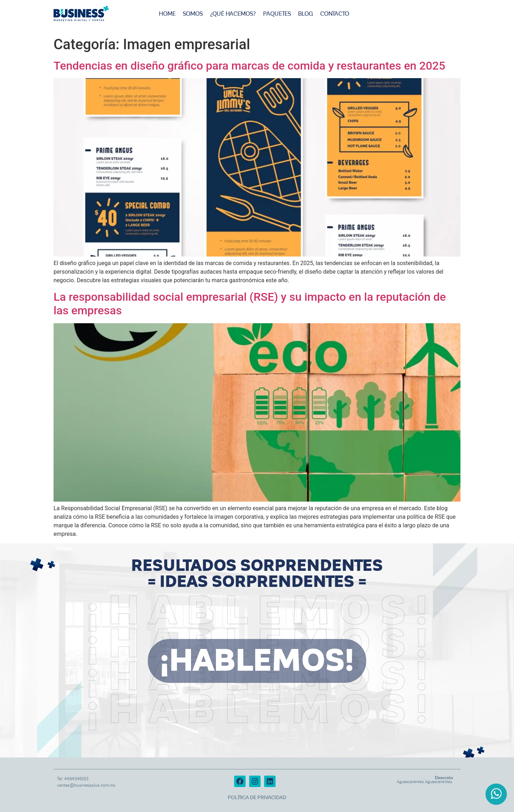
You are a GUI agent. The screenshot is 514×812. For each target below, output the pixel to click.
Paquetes (277, 14)
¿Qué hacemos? (233, 14)
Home (167, 14)
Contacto (335, 14)
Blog (306, 14)
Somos (193, 14)
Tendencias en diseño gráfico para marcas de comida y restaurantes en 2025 (249, 66)
